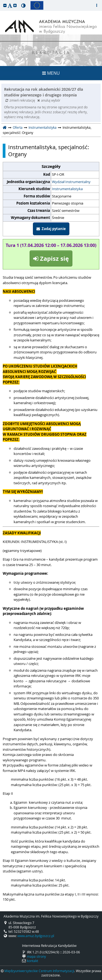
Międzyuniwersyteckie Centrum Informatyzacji (39, 971)
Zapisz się (51, 258)
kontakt (33, 961)
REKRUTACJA (51, 53)
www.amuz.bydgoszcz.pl (36, 936)
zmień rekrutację (21, 100)
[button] (5, 5)
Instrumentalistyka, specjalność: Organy (49, 151)
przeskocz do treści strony (1, 1)
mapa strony (36, 956)
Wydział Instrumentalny (71, 182)
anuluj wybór (49, 100)
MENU (51, 73)
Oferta (18, 127)
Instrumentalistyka (43, 127)
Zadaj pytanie (51, 229)
